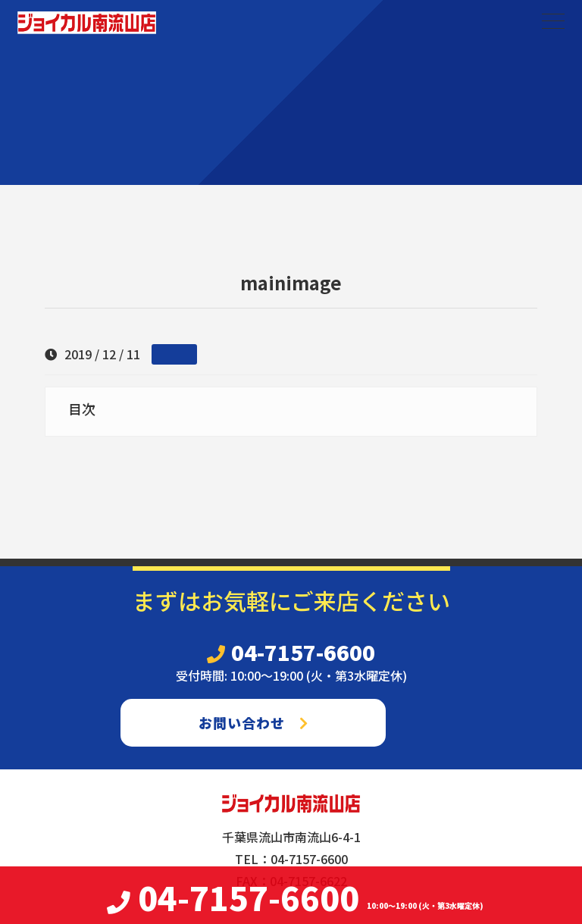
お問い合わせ (253, 722)
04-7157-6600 (291, 652)
